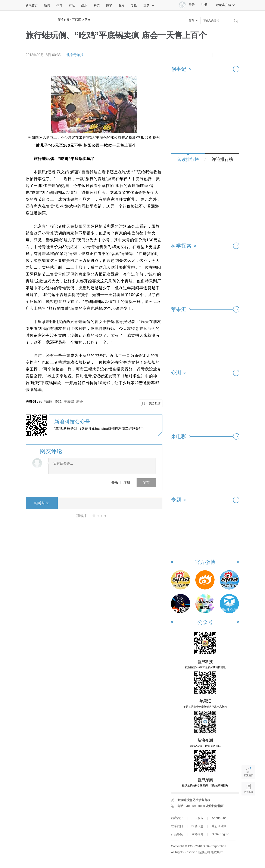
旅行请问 (46, 402)
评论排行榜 (222, 159)
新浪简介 (177, 818)
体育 (59, 5)
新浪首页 (32, 5)
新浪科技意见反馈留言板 (194, 800)
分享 (206, 55)
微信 (193, 55)
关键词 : (32, 402)
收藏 (167, 55)
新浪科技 (64, 20)
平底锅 (69, 402)
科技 (97, 5)
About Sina (219, 818)
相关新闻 (42, 503)
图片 (121, 5)
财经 (72, 5)
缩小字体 (141, 55)
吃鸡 (58, 402)
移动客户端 (226, 5)
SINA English (221, 834)
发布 (146, 482)
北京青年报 (75, 55)
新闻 (47, 5)
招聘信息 (197, 826)
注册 (204, 5)
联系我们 (177, 826)
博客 (109, 5)
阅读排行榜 (188, 159)
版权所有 (217, 852)
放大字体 (154, 55)
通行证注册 (219, 826)
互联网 (77, 20)
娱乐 (84, 5)
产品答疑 (177, 834)
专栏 (134, 5)
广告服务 (197, 818)
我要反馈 (155, 403)
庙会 (79, 402)
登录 (115, 482)
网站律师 (197, 834)
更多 (149, 5)
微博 (180, 55)
